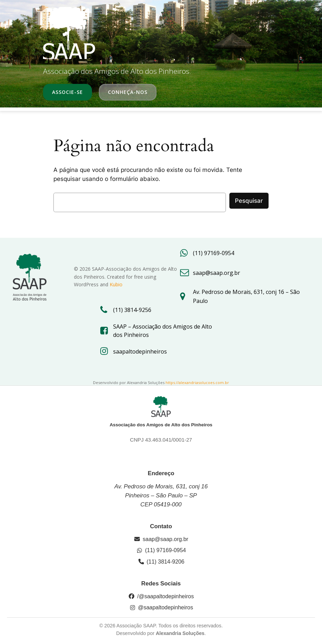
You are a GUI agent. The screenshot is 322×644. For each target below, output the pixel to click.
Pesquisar (249, 201)
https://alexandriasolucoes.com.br (197, 382)
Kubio (116, 284)
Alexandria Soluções (180, 633)
